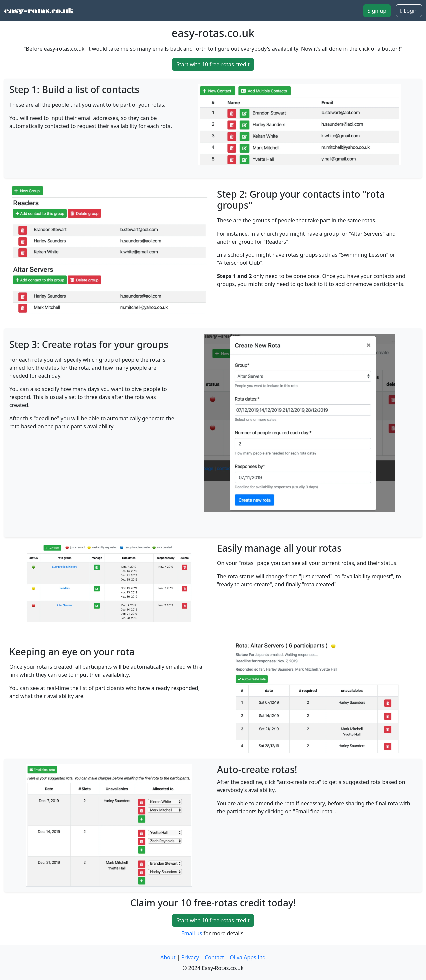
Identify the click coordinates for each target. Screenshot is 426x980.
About (168, 957)
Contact (214, 957)
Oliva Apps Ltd (248, 957)
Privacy (190, 957)
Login (409, 11)
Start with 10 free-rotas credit (213, 64)
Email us (192, 933)
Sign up (377, 11)
